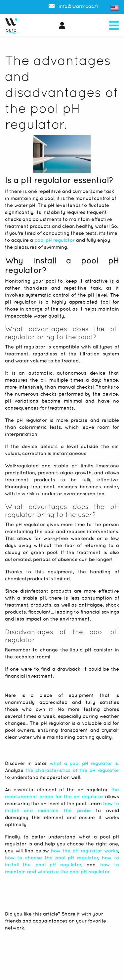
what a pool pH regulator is (84, 763)
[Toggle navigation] (114, 26)
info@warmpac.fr (74, 6)
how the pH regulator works (84, 851)
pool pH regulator (55, 240)
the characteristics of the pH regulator (72, 770)
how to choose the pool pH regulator (52, 858)
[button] (64, 26)
